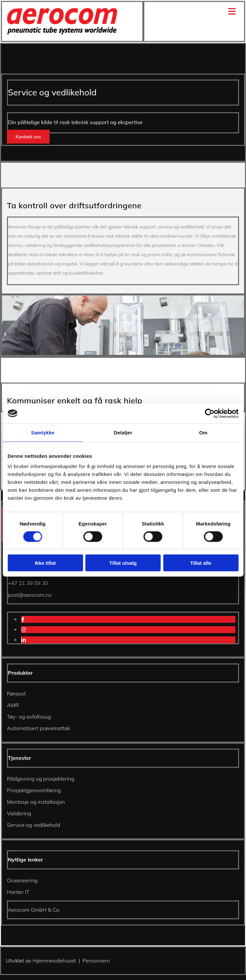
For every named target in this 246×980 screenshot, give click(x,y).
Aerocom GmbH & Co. (34, 910)
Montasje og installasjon (36, 802)
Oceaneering (22, 880)
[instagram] (23, 630)
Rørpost (16, 693)
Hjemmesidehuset (54, 961)
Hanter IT (18, 892)
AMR (13, 705)
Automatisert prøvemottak (38, 728)
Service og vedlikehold (34, 825)
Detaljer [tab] (123, 432)
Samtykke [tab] (43, 432)
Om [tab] (203, 432)
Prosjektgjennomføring (34, 790)
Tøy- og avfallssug (29, 717)
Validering (19, 813)
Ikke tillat (45, 563)
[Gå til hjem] (62, 33)
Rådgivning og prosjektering (41, 779)
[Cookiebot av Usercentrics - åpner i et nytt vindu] (210, 413)
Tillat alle (201, 563)
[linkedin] (23, 640)
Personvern (96, 961)
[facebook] (23, 620)
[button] (28, 137)
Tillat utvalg (123, 563)
